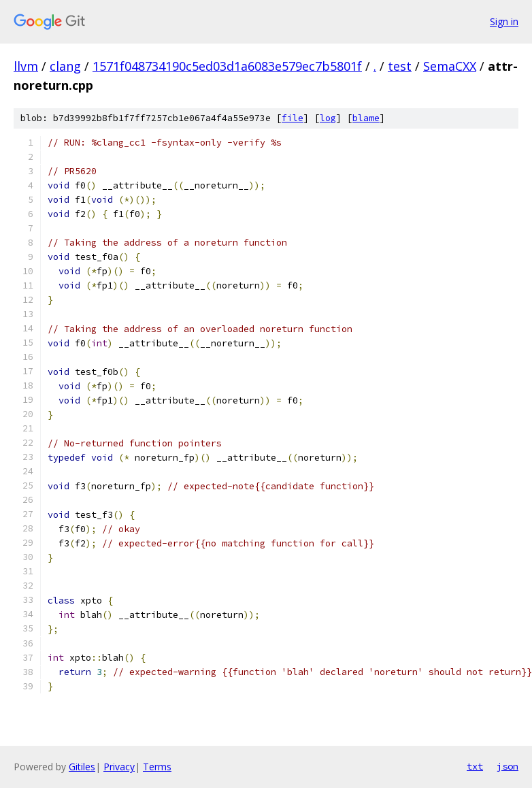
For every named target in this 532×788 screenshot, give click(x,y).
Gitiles (82, 767)
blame (366, 118)
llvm (26, 66)
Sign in (504, 21)
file (293, 118)
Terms (157, 767)
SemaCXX (450, 66)
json (508, 766)
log (328, 118)
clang (65, 66)
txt (475, 766)
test (400, 66)
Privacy (119, 767)
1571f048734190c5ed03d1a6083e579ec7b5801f (227, 66)
